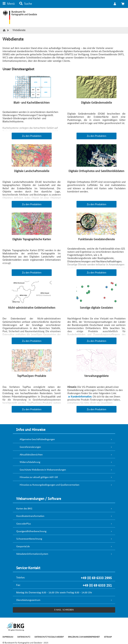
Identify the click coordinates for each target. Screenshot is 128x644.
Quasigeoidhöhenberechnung (31, 531)
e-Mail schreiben (64, 610)
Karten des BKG (24, 508)
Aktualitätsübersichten (31, 454)
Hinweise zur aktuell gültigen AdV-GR (39, 477)
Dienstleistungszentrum (28, 600)
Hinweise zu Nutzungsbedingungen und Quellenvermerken (49, 485)
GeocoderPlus (24, 523)
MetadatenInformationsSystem (32, 554)
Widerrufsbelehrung (30, 462)
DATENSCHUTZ (24, 637)
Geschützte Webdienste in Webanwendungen (43, 470)
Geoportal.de (23, 546)
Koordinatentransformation (30, 516)
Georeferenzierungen (30, 447)
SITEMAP (108, 637)
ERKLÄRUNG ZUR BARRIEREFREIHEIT (84, 637)
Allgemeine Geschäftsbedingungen (37, 439)
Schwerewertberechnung (29, 539)
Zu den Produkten (32, 136)
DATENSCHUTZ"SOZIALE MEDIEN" (49, 637)
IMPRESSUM (8, 637)
